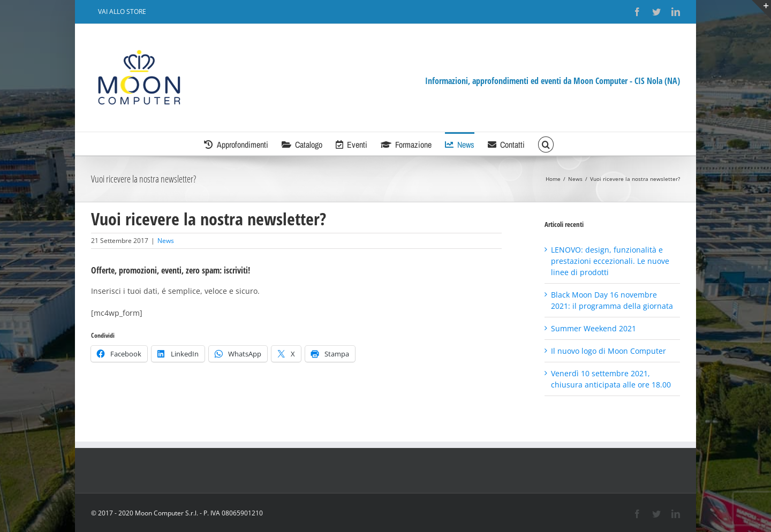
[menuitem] (122, 12)
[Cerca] (546, 144)
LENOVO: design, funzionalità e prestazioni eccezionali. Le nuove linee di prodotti (610, 261)
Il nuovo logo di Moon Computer (609, 351)
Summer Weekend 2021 (594, 328)
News (166, 241)
